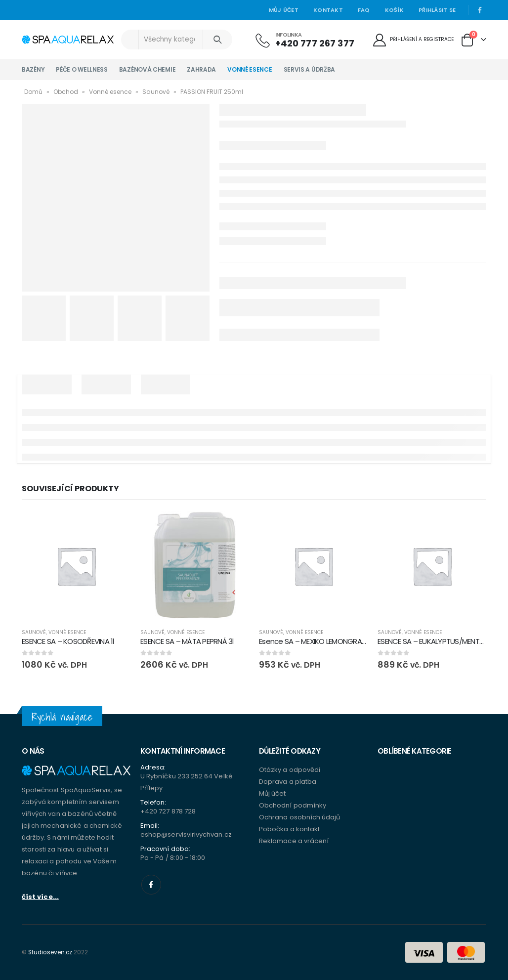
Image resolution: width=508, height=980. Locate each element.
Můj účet (284, 10)
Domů (33, 92)
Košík (394, 10)
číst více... (40, 897)
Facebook (151, 885)
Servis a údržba (310, 69)
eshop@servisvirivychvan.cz (186, 834)
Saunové (156, 92)
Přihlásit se (437, 10)
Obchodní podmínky (293, 805)
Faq (364, 10)
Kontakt (328, 10)
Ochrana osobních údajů (299, 817)
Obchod (66, 92)
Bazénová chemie (148, 69)
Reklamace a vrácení (294, 841)
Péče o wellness (82, 69)
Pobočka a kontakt (289, 829)
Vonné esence (250, 69)
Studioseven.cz (50, 952)
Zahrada (201, 69)
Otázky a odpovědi (290, 770)
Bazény (33, 69)
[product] (76, 566)
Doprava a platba (288, 782)
